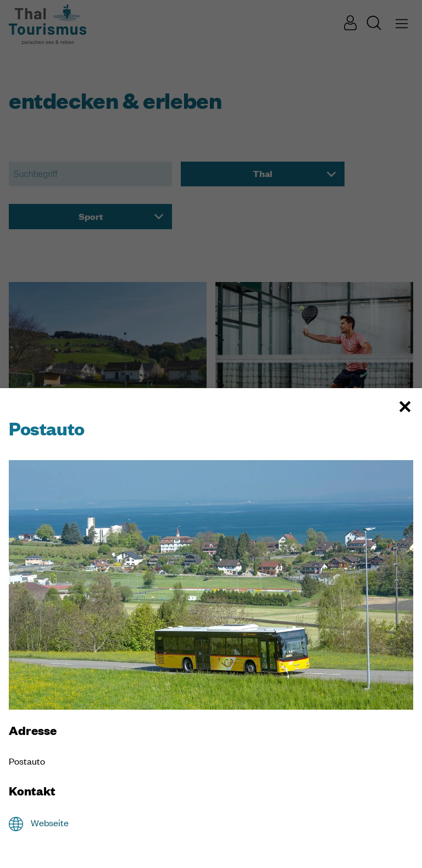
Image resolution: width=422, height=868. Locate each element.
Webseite (50, 823)
